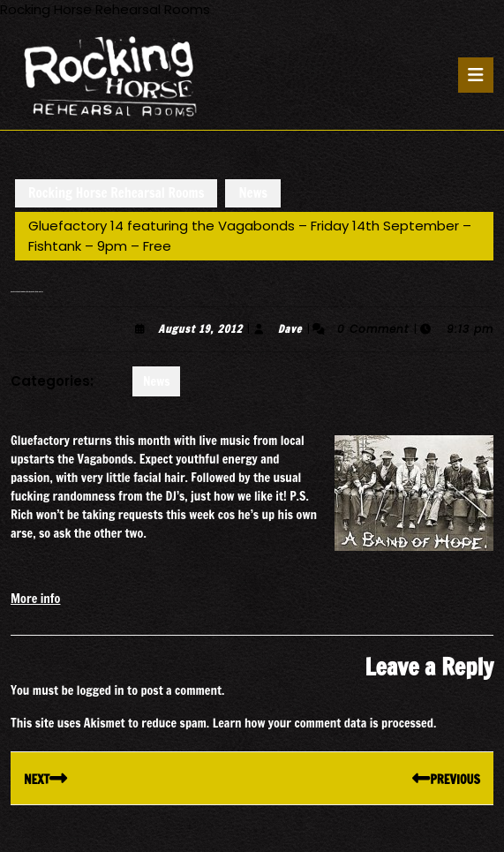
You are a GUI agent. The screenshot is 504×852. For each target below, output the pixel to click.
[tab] (476, 75)
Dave (290, 329)
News (253, 193)
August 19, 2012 (200, 329)
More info (35, 599)
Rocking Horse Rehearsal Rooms (116, 193)
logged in (101, 690)
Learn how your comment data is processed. (325, 723)
